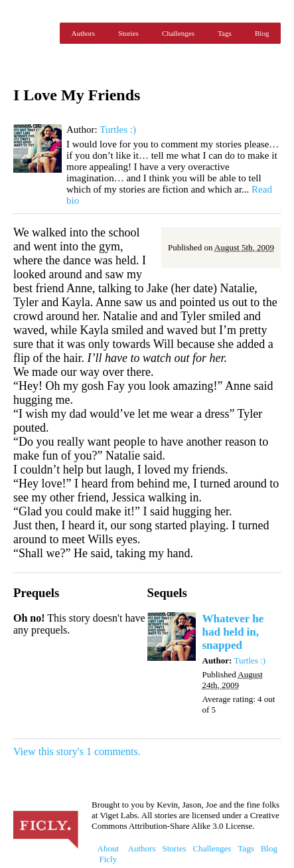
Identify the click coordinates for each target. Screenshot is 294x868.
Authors (83, 33)
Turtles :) (118, 130)
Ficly (33, 33)
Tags (225, 33)
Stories (128, 33)
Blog (262, 33)
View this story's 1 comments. (77, 751)
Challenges (178, 33)
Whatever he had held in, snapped (233, 632)
